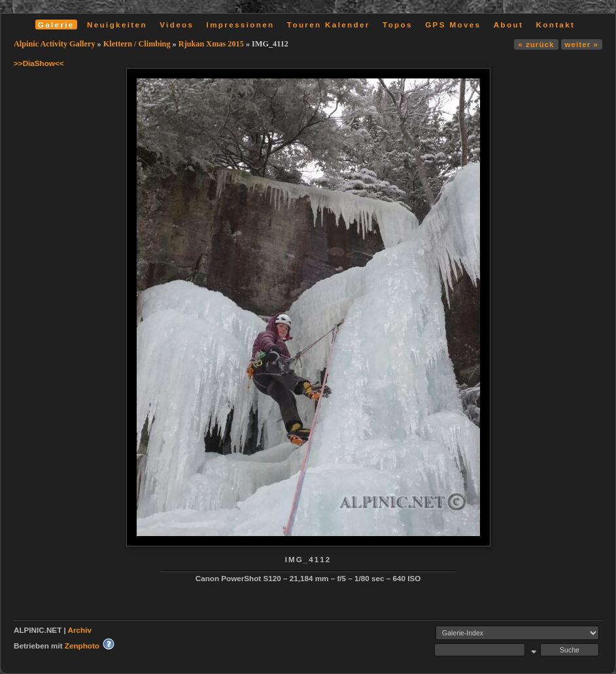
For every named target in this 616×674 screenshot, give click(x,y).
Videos (177, 25)
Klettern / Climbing (137, 44)
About (508, 25)
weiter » (582, 44)
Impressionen (241, 25)
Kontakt (555, 25)
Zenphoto (82, 646)
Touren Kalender (329, 25)
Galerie (56, 25)
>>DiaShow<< (39, 63)
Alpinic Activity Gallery (55, 44)
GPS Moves (453, 25)
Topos (398, 25)
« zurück (536, 44)
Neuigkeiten (117, 25)
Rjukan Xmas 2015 (211, 44)
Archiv (80, 630)
